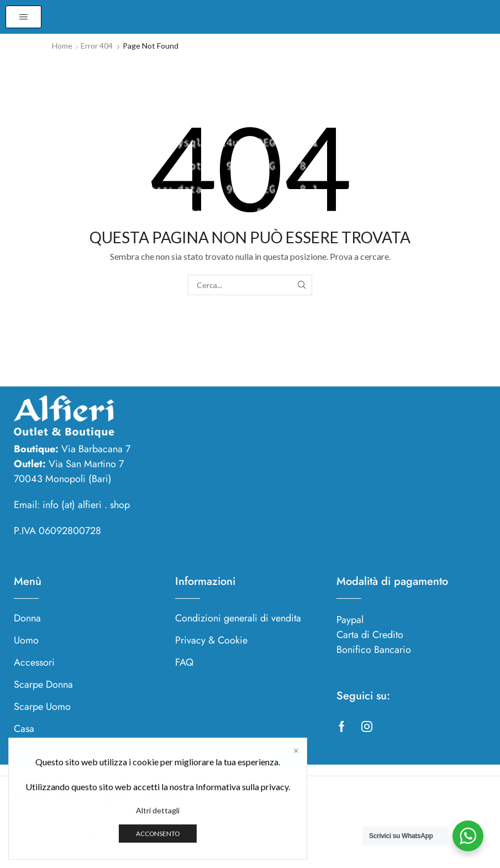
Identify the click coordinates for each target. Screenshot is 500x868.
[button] (23, 17)
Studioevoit (168, 834)
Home (62, 46)
